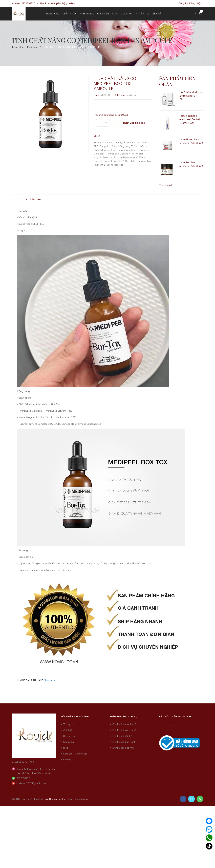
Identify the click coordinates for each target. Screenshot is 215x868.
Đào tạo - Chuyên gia (75, 750)
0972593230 (28, 3)
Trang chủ (69, 721)
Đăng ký (183, 3)
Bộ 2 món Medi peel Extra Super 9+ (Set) (191, 102)
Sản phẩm (69, 738)
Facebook (170, 722)
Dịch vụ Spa (70, 732)
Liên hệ (67, 756)
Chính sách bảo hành (124, 738)
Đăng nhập (195, 3)
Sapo (85, 795)
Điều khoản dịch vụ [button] (124, 713)
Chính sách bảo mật (123, 744)
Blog (66, 744)
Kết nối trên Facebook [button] (175, 713)
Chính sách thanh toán (125, 721)
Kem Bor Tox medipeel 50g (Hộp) (191, 166)
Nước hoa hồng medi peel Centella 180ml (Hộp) (190, 125)
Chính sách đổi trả (122, 732)
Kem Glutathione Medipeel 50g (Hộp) (191, 147)
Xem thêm (166, 182)
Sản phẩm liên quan (179, 85)
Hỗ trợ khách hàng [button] (75, 713)
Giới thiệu (68, 726)
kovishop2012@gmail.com (62, 3)
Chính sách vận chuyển (125, 726)
